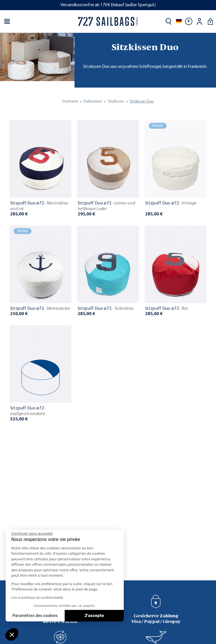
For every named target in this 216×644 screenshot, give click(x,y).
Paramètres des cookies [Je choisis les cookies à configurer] (35, 616)
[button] (12, 634)
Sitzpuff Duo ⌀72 (39, 206)
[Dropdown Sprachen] (179, 21)
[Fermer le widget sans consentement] (32, 534)
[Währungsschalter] (189, 21)
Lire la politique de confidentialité (37, 598)
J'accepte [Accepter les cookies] (94, 616)
